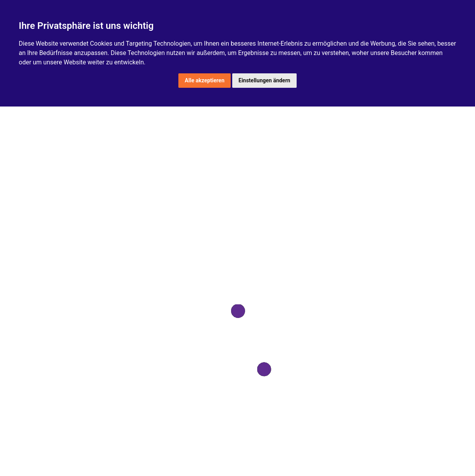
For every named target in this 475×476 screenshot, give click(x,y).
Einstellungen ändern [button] (264, 80)
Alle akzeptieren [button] (205, 80)
